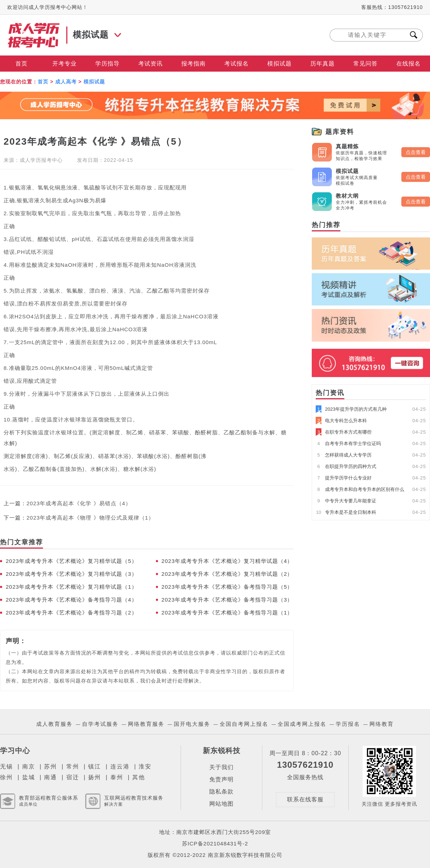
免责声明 (221, 779)
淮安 (145, 766)
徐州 (6, 777)
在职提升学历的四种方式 (346, 466)
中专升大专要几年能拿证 (346, 501)
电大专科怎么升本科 (341, 421)
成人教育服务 (54, 724)
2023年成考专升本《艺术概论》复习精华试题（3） (71, 574)
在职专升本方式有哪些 (344, 432)
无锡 (6, 766)
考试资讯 (150, 64)
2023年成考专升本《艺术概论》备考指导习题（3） (227, 600)
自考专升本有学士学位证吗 (348, 443)
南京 (29, 766)
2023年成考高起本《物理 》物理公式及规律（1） (90, 518)
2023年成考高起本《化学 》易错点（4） (79, 503)
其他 (139, 777)
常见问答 (365, 64)
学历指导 (107, 64)
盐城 (29, 777)
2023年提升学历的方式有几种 (351, 409)
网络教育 (382, 724)
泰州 (117, 777)
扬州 (95, 777)
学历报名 (348, 724)
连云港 (120, 766)
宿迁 (73, 777)
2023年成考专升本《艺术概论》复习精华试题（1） (71, 587)
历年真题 (322, 64)
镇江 (95, 766)
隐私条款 (221, 792)
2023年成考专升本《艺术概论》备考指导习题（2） (71, 613)
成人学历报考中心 (41, 160)
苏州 (51, 766)
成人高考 (66, 82)
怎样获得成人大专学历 (344, 455)
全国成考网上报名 (302, 724)
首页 (21, 64)
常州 (73, 766)
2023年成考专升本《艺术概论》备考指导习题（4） (71, 600)
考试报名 (236, 64)
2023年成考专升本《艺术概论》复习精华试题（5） (71, 561)
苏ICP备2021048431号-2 (215, 843)
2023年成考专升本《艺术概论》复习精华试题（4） (227, 561)
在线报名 (408, 64)
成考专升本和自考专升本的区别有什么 (360, 489)
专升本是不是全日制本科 (346, 512)
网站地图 (221, 804)
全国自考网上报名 (244, 724)
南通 (51, 777)
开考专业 (64, 64)
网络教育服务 (146, 724)
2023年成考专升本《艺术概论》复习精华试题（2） (227, 574)
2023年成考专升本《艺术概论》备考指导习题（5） (227, 587)
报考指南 (193, 64)
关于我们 (221, 767)
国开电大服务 (192, 724)
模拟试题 (279, 64)
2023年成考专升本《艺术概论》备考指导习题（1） (227, 613)
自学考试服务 (100, 724)
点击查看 (416, 152)
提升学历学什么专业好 (344, 478)
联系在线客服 (305, 799)
